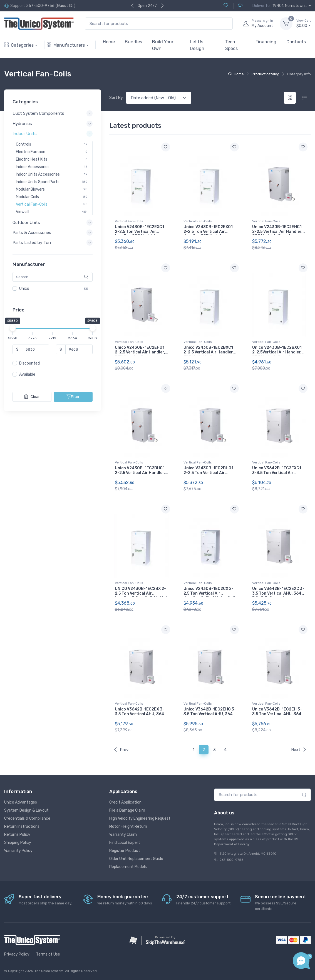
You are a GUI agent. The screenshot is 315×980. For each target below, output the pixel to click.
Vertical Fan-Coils (129, 221)
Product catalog (266, 74)
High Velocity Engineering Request (140, 818)
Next (299, 750)
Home (109, 42)
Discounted (29, 363)
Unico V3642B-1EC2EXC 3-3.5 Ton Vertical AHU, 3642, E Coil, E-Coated (279, 593)
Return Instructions (22, 826)
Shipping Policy (18, 843)
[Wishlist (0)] (226, 6)
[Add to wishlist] (166, 147)
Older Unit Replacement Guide (136, 859)
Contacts (296, 42)
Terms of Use (48, 954)
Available (27, 374)
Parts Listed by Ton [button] (32, 243)
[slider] (13, 328)
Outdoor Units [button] (26, 223)
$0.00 (304, 23)
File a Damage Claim (127, 810)
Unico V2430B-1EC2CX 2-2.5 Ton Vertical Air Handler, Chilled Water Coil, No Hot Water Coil (210, 596)
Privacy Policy (17, 954)
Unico (24, 289)
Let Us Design (197, 45)
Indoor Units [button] (25, 133)
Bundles (133, 42)
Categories (19, 45)
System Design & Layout (26, 810)
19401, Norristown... (290, 6)
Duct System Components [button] (38, 113)
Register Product (125, 851)
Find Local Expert (125, 843)
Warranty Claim (123, 835)
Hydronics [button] (22, 123)
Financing (266, 42)
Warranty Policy (18, 851)
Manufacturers (66, 45)
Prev (121, 750)
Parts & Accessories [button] (32, 233)
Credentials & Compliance (27, 818)
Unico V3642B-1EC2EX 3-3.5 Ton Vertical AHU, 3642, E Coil (141, 714)
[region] (53, 289)
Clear (32, 397)
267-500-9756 (40, 6)
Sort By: (116, 98)
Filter (73, 397)
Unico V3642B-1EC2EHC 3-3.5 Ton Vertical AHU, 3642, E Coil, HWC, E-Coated (210, 714)
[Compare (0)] (238, 6)
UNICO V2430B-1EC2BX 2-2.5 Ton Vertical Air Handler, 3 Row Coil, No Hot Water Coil (141, 596)
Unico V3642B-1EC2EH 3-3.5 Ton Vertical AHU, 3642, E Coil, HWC (279, 714)
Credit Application (125, 802)
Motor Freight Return (128, 826)
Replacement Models (128, 867)
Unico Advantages (21, 802)
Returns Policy (17, 835)
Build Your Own (163, 45)
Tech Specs (231, 45)
